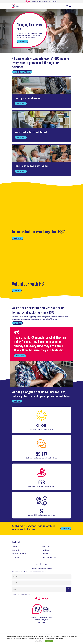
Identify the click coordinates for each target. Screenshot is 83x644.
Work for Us (18, 238)
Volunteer (17, 290)
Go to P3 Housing (53, 2)
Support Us (66, 528)
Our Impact (17, 401)
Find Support (21, 103)
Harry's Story (20, 356)
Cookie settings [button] (38, 641)
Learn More (17, 323)
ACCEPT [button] (49, 641)
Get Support (22, 41)
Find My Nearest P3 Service (22, 72)
